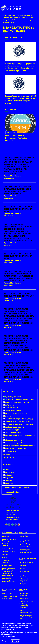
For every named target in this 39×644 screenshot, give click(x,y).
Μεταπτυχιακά (25, 550)
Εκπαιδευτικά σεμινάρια (24, 572)
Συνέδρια (23, 584)
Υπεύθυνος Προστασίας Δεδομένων (24, 606)
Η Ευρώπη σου (7, 565)
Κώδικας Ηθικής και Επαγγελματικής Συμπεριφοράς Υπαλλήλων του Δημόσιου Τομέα (9, 572)
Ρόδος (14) (9, 475)
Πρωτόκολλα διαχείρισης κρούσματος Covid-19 (9, 580)
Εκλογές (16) (10, 405)
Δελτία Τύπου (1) (12, 408)
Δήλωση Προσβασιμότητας (26, 611)
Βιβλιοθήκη (6, 536)
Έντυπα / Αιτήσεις (8, 549)
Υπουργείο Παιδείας (9, 551)
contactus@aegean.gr (13, 519)
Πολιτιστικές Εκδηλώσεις (24, 580)
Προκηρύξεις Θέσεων (12, 18)
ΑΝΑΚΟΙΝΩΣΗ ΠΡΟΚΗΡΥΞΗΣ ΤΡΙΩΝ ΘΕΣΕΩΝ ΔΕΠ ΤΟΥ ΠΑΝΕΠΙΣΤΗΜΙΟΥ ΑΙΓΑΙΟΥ (18, 209)
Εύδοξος (5, 557)
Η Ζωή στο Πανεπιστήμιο (20, 15)
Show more (6, 454)
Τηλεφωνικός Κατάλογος (24, 594)
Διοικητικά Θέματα (26, 547)
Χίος (10, 20)
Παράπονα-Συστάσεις (27, 601)
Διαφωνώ (15, 641)
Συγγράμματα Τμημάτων (7, 561)
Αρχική (6, 15)
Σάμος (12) (9, 478)
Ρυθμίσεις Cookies (8, 637)
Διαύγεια (5, 554)
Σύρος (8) (9, 481)
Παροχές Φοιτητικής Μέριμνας (9, 540)
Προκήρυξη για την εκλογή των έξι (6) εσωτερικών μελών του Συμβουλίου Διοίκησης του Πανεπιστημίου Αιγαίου (20, 100)
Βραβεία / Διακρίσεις (26, 544)
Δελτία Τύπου (7, 593)
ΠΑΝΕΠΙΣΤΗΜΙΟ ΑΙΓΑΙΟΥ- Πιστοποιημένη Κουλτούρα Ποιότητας (16, 138)
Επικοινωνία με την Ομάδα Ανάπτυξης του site (27, 617)
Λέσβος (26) (10, 472)
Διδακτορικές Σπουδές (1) (15, 410)
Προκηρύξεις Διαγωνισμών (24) (17, 402)
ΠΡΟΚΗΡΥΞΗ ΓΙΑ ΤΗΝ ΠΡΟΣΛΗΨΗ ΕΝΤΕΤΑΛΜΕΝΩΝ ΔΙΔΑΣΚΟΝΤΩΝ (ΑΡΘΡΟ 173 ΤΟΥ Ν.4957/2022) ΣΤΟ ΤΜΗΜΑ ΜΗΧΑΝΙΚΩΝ (18, 190)
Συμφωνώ (6, 641)
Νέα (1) (8, 416)
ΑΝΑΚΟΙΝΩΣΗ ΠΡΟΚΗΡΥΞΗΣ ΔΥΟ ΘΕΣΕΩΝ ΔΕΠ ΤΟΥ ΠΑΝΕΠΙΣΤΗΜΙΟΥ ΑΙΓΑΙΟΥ (18, 256)
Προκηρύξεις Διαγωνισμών (24, 537)
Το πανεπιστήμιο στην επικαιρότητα (10, 597)
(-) (4, 492)
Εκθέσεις (22, 568)
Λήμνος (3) (9, 483)
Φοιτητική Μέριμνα (26, 553)
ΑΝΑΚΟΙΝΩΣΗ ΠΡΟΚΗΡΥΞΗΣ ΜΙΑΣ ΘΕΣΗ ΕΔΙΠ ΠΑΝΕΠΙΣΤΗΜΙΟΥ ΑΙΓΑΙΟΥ (19, 295)
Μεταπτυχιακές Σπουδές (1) (16, 413)
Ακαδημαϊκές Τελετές (27, 562)
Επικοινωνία (24, 598)
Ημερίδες (22, 576)
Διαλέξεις (23, 565)
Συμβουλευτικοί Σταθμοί (8, 545)
